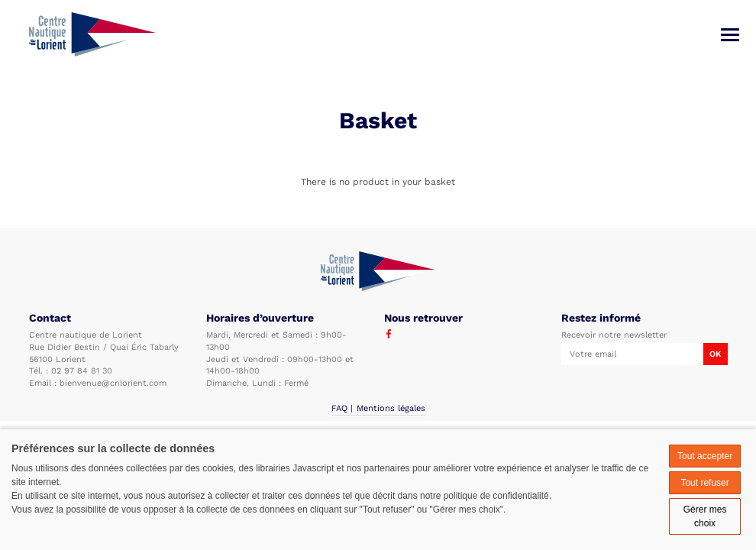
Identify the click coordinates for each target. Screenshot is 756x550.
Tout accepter (705, 456)
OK (715, 354)
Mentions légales (391, 408)
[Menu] (730, 35)
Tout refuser (704, 483)
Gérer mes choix (705, 516)
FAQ (339, 408)
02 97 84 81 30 (82, 371)
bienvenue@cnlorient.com (113, 383)
